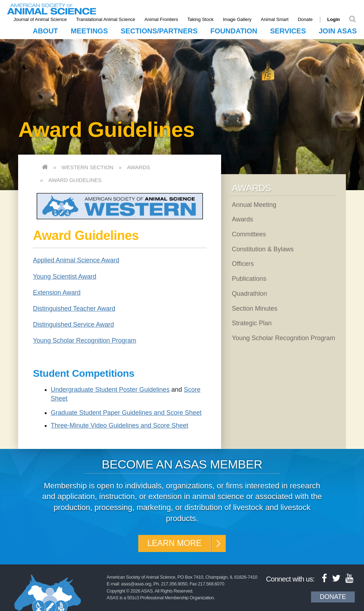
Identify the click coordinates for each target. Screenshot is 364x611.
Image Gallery (239, 19)
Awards (138, 167)
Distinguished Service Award (74, 325)
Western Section (87, 167)
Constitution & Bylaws (263, 249)
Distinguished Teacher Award (74, 309)
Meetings (89, 31)
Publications (249, 279)
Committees (249, 234)
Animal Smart (276, 19)
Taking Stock (202, 19)
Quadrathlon (249, 294)
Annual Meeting (254, 205)
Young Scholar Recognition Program (85, 341)
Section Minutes (255, 309)
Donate (307, 19)
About (45, 31)
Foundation (234, 31)
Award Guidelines (75, 180)
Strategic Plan (252, 323)
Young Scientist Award (65, 277)
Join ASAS (338, 31)
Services (288, 31)
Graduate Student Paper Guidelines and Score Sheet (126, 413)
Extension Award (57, 293)
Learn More (174, 544)
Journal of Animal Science (42, 19)
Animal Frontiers (163, 19)
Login (335, 19)
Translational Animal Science (107, 19)
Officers (243, 264)
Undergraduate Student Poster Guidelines (110, 390)
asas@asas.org (136, 585)
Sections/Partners (159, 31)
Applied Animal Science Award (76, 260)
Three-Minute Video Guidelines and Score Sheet (120, 425)
